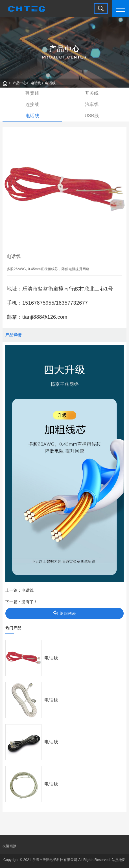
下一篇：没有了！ (21, 602)
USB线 (92, 116)
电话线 (36, 83)
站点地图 (119, 860)
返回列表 (64, 613)
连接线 (32, 104)
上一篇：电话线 (19, 590)
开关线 (92, 93)
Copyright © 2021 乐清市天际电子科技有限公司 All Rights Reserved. (57, 860)
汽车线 (92, 104)
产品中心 (20, 83)
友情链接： (11, 846)
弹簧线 (32, 93)
